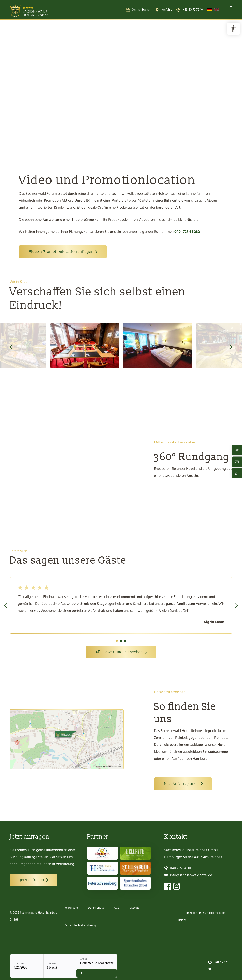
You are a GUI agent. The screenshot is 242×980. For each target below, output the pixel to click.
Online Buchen (142, 10)
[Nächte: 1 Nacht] (70, 116)
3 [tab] (125, 641)
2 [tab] (121, 641)
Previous (11, 347)
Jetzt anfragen (32, 880)
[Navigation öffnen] (230, 10)
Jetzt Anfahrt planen (181, 785)
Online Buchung (55, 94)
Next (231, 347)
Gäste (93, 109)
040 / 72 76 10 (181, 868)
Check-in (29, 114)
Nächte (61, 114)
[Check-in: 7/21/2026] (37, 116)
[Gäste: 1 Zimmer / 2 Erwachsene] (106, 112)
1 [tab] (117, 641)
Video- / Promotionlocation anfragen (61, 252)
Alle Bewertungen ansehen (119, 653)
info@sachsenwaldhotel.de (191, 875)
